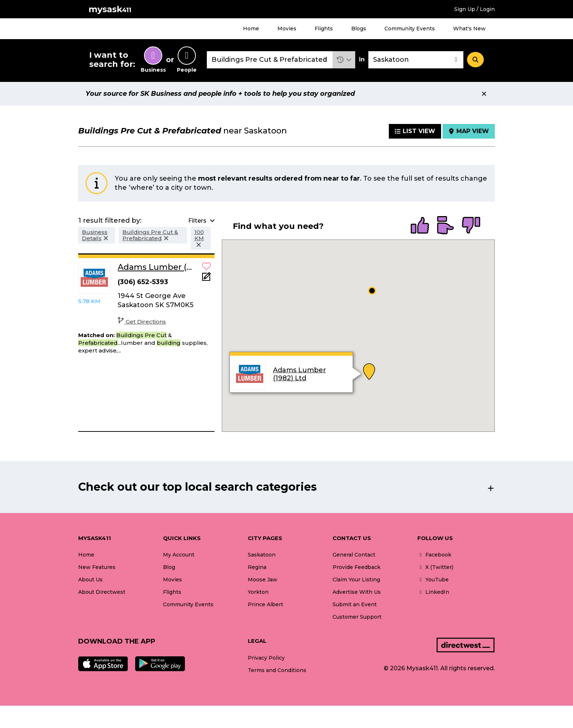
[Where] (416, 60)
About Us (90, 580)
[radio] (420, 226)
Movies (287, 29)
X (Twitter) (435, 567)
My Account (179, 555)
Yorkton (258, 592)
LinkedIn (433, 592)
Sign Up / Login (475, 9)
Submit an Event (355, 604)
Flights (324, 29)
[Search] (475, 60)
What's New (469, 29)
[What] (270, 60)
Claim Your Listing (356, 580)
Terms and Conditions (277, 670)
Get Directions (142, 322)
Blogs (359, 29)
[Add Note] (206, 279)
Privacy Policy (266, 658)
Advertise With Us (357, 592)
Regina (257, 567)
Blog (169, 567)
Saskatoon (262, 555)
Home (251, 29)
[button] (344, 60)
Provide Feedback (356, 567)
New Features (97, 567)
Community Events (410, 29)
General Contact (354, 555)
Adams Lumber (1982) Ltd (299, 374)
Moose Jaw (263, 580)
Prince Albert (265, 604)
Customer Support (357, 617)
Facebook (434, 555)
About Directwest (102, 592)
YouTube (433, 580)
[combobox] (270, 60)
